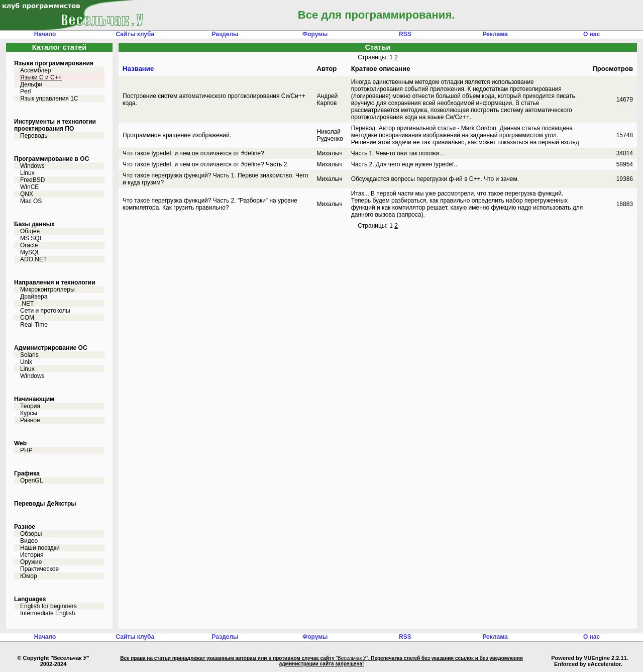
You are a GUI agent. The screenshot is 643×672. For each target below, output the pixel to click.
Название (138, 69)
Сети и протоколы (45, 311)
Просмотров (613, 69)
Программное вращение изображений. (177, 135)
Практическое (39, 569)
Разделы (225, 34)
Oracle (29, 245)
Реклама (495, 34)
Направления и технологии (55, 282)
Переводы (34, 136)
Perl (25, 91)
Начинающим (34, 399)
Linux (27, 173)
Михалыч (330, 153)
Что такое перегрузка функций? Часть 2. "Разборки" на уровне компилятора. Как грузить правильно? (210, 204)
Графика (27, 473)
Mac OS (31, 201)
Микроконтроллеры (47, 290)
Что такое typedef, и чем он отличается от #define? (193, 153)
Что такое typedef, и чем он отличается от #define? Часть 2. (206, 164)
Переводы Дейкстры (45, 504)
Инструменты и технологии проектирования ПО (55, 125)
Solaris (29, 355)
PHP (26, 450)
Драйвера (34, 297)
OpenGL (31, 481)
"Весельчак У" (352, 658)
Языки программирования (54, 63)
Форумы (315, 34)
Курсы (29, 413)
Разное (30, 420)
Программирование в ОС (51, 159)
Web (20, 443)
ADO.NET (33, 259)
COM (27, 318)
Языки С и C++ (41, 77)
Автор (327, 69)
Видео (29, 541)
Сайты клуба (135, 34)
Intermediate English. (48, 613)
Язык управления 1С (49, 99)
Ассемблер (35, 70)
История (32, 555)
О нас (592, 34)
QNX (27, 194)
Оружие (31, 562)
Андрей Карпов (328, 100)
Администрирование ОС (51, 348)
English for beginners (48, 606)
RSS (405, 34)
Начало (45, 34)
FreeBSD (32, 180)
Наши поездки (40, 548)
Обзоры (31, 534)
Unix (26, 362)
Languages (30, 599)
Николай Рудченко (330, 135)
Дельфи (31, 84)
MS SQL (31, 238)
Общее (30, 231)
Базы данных (34, 224)
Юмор (29, 576)
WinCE (29, 187)
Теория (30, 406)
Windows (32, 166)
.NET (27, 304)
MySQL (30, 252)
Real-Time (34, 325)
